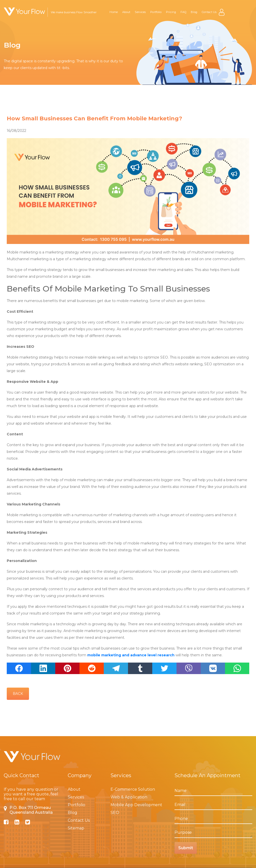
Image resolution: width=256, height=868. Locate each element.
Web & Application (129, 797)
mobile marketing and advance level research (131, 655)
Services (140, 12)
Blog (194, 12)
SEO (115, 813)
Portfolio (156, 12)
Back (18, 694)
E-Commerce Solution (133, 789)
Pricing (171, 12)
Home (113, 12)
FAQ (183, 12)
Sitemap (76, 828)
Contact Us (209, 12)
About (126, 12)
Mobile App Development (136, 805)
